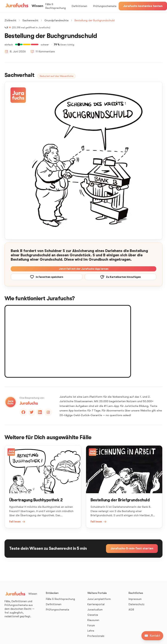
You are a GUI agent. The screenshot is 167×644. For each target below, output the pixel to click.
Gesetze (93, 615)
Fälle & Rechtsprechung (56, 6)
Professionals (96, 636)
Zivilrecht (10, 20)
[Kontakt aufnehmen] (152, 636)
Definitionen (79, 6)
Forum (91, 625)
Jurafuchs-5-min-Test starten (132, 548)
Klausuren (93, 620)
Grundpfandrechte (56, 20)
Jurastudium (95, 610)
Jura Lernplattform (99, 599)
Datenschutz (136, 604)
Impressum (135, 599)
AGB (131, 610)
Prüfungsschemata (105, 6)
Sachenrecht (30, 20)
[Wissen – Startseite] (24, 6)
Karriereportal (96, 604)
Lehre (91, 631)
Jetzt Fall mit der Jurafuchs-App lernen (84, 269)
